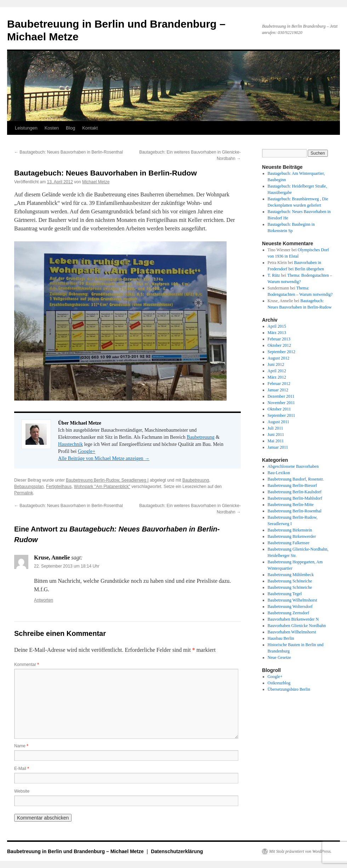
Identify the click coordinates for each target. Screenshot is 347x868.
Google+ (87, 451)
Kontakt (90, 128)
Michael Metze (96, 182)
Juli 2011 (275, 428)
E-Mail (22, 769)
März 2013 (277, 333)
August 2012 (279, 358)
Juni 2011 (276, 435)
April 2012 (277, 371)
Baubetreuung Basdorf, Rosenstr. (296, 479)
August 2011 (278, 422)
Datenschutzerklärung (177, 851)
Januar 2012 (278, 390)
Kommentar (27, 665)
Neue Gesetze (279, 657)
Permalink (24, 493)
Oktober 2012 (279, 345)
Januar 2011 (278, 447)
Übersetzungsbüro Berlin (289, 689)
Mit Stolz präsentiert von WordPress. (300, 851)
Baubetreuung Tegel (285, 594)
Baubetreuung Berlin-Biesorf (292, 485)
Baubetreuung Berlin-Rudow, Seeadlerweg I (107, 480)
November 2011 (281, 403)
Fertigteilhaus (59, 487)
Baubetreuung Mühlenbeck (291, 575)
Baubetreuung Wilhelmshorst (292, 600)
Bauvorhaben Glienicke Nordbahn (297, 626)
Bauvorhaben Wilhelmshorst (292, 632)
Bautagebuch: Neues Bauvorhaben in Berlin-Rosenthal (69, 152)
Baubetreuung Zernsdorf (289, 613)
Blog (70, 128)
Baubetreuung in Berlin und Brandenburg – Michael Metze (76, 851)
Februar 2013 (279, 339)
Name (21, 746)
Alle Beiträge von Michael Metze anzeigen (104, 458)
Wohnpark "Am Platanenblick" (102, 487)
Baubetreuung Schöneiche (290, 581)
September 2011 (281, 415)
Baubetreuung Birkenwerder (292, 536)
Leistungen (26, 128)
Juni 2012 (276, 364)
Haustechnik (70, 444)
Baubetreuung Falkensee (289, 543)
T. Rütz (274, 275)
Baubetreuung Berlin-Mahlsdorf (295, 498)
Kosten (52, 128)
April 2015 (277, 326)
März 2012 (277, 377)
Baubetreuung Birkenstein (290, 530)
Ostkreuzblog (279, 683)
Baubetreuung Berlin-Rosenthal (295, 511)
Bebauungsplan (29, 487)
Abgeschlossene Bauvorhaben (293, 466)
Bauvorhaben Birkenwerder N (293, 619)
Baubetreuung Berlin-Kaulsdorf (295, 492)
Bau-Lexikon (279, 473)
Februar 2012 (279, 384)
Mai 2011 (276, 441)
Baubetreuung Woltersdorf (290, 607)
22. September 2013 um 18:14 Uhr (67, 566)
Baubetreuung (201, 437)
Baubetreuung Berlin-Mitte (291, 505)
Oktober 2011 (279, 409)
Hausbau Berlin (281, 638)
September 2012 (281, 352)
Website (22, 791)
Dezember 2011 (281, 396)
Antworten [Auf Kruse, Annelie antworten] (44, 600)
